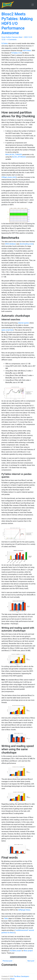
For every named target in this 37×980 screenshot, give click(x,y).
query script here (7, 330)
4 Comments (12, 40)
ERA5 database (11, 244)
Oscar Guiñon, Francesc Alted (12, 37)
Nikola (12, 979)
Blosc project (28, 951)
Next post (31, 961)
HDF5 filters (27, 51)
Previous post (7, 961)
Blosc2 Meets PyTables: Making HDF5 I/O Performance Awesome (17, 23)
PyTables (5, 43)
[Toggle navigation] (33, 5)
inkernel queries (23, 323)
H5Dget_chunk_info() (9, 177)
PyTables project (16, 951)
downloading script (26, 244)
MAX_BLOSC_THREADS (14, 155)
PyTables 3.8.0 (17, 53)
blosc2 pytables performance (18, 957)
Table (6, 918)
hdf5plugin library (24, 910)
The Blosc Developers (21, 976)
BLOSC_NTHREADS (19, 157)
